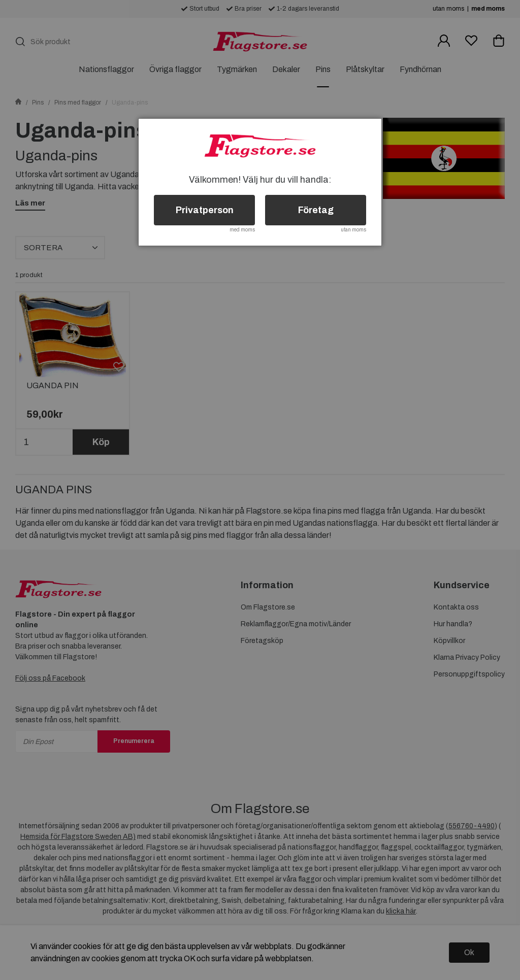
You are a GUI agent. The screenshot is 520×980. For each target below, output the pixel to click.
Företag (316, 210)
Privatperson (205, 210)
